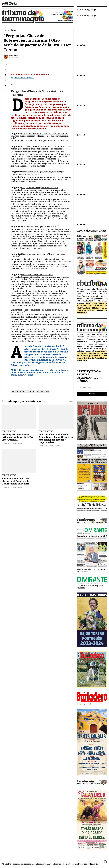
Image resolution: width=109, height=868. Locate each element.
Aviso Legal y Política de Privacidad (92, 309)
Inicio (6, 30)
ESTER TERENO (28, 391)
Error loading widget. (87, 10)
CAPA (13, 30)
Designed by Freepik (88, 864)
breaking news (9, 431)
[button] (6, 91)
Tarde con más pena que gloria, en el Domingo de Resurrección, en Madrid (16, 481)
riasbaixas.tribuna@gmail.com (90, 298)
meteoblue (82, 45)
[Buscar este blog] (92, 388)
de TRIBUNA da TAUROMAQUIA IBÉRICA (92, 307)
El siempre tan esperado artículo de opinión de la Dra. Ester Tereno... (18, 437)
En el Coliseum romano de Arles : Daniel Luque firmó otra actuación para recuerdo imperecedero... (56, 439)
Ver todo (71, 401)
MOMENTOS (43, 391)
